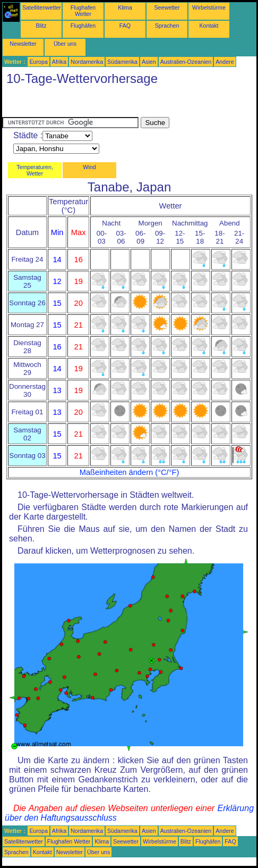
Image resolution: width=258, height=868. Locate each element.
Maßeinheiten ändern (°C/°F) (130, 472)
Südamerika (122, 62)
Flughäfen (83, 26)
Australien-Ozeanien (186, 62)
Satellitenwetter (42, 7)
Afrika (59, 62)
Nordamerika (87, 62)
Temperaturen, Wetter (35, 170)
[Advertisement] (87, 104)
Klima (125, 7)
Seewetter (167, 7)
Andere (225, 62)
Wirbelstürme (209, 7)
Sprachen (167, 26)
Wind (89, 167)
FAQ (125, 26)
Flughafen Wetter (83, 11)
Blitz (41, 26)
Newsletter (23, 44)
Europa (38, 62)
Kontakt (209, 26)
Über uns (65, 44)
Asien (149, 62)
